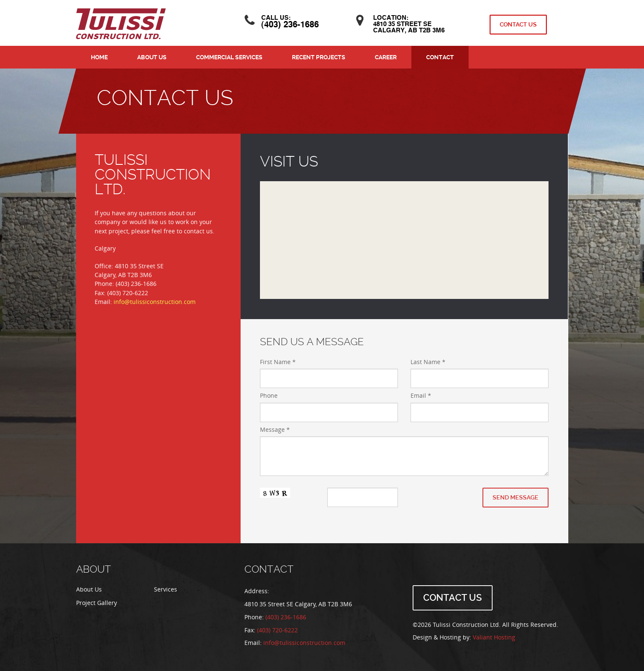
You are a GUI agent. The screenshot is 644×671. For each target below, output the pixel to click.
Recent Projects (319, 57)
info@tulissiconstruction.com (155, 302)
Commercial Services (229, 57)
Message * (275, 430)
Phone (269, 396)
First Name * (278, 362)
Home (99, 57)
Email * (421, 396)
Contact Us (518, 24)
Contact (440, 57)
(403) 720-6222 (277, 630)
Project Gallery (97, 603)
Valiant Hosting (494, 638)
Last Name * (428, 362)
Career (386, 57)
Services (166, 590)
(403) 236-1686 (290, 25)
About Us (152, 57)
